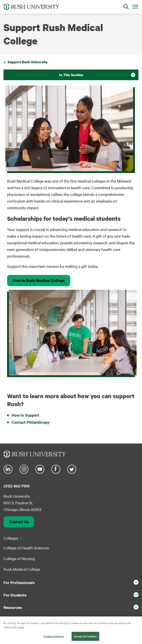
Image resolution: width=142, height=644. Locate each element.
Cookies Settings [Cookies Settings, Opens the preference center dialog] (54, 639)
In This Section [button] (71, 75)
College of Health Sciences (26, 548)
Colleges (11, 538)
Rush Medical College (22, 569)
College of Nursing (19, 558)
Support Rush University (28, 62)
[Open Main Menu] (135, 6)
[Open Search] (126, 7)
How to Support (25, 415)
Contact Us (19, 522)
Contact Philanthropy (31, 422)
